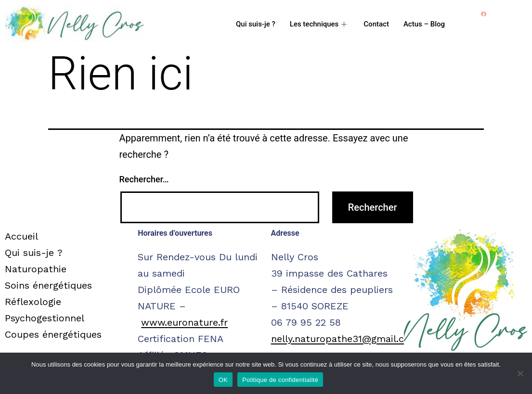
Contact (376, 24)
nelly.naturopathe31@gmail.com (345, 339)
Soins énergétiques (48, 285)
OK (223, 380)
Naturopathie (36, 269)
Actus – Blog (424, 24)
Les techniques (320, 24)
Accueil (21, 236)
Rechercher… (144, 179)
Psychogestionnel (45, 318)
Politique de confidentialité (280, 380)
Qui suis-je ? (256, 24)
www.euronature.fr (184, 322)
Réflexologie (33, 302)
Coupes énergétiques (53, 334)
